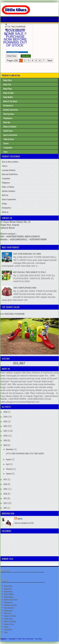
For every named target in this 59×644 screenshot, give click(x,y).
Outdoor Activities (8, 191)
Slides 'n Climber (8, 187)
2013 (5, 498)
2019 (5, 440)
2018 (5, 445)
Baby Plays (8, 89)
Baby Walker (8, 97)
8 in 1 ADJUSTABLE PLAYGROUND (13, 314)
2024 (6, 417)
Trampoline (8, 147)
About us (5, 212)
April (8, 464)
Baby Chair (8, 80)
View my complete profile (24, 523)
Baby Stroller (8, 93)
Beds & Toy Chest (10, 101)
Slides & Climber (10, 126)
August (9, 459)
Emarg (20, 519)
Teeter (6, 143)
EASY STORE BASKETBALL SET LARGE (27, 254)
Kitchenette (8, 105)
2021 (5, 431)
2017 (5, 479)
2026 (6, 412)
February (9, 469)
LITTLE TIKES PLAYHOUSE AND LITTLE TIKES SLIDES (15, 28)
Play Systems (9, 114)
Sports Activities (10, 135)
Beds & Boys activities (10, 162)
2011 (5, 508)
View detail (26, 56)
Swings (4, 203)
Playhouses (8, 118)
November (10, 449)
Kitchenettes (7, 208)
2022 (6, 426)
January (9, 473)
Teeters (5, 166)
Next (50, 61)
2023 (6, 421)
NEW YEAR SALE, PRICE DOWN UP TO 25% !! (29, 272)
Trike (5, 152)
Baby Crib (7, 84)
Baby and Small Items (10, 174)
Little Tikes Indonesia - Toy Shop (30, 639)
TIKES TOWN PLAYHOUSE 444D (25, 288)
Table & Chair (9, 139)
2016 (5, 484)
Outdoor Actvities (10, 110)
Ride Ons (7, 122)
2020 (6, 436)
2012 (5, 503)
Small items (8, 131)
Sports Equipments (9, 199)
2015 (5, 489)
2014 (5, 494)
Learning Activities (9, 170)
